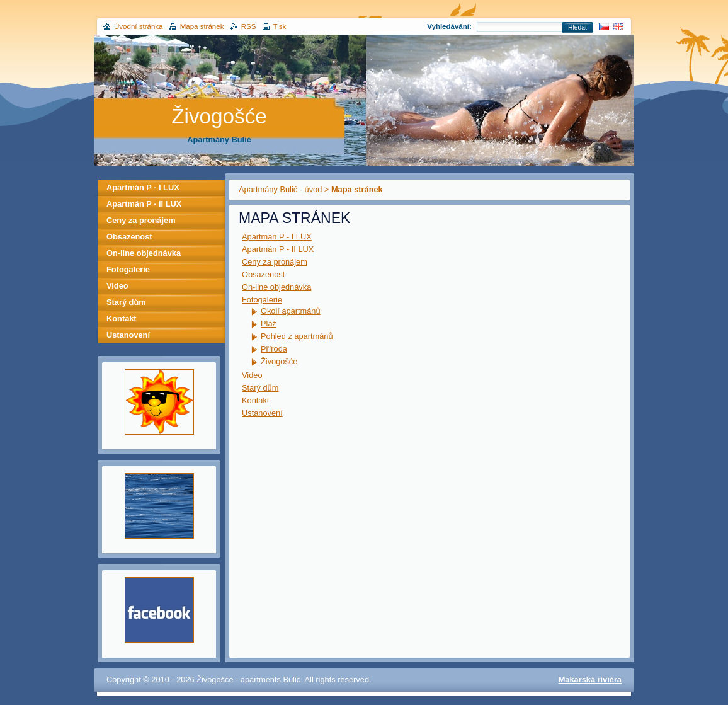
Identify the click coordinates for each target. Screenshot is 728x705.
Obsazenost (263, 274)
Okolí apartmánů (291, 311)
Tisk (280, 26)
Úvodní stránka (138, 26)
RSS (249, 26)
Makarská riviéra (590, 679)
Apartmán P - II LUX (278, 249)
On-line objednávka (276, 287)
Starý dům (260, 388)
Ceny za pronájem (275, 262)
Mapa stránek (202, 26)
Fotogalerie (262, 300)
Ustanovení (262, 413)
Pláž (269, 324)
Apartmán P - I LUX (277, 237)
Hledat (577, 27)
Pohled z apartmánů (297, 336)
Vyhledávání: (449, 26)
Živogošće (279, 361)
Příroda (274, 349)
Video (252, 375)
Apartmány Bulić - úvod (280, 189)
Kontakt (255, 400)
